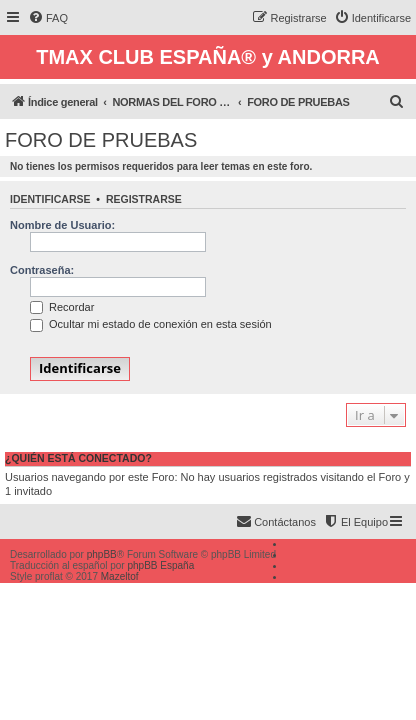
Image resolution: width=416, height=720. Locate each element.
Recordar (62, 307)
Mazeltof (120, 576)
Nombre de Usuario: (62, 225)
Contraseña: (42, 270)
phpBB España (160, 565)
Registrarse (144, 199)
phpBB (102, 554)
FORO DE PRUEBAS (101, 140)
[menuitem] (48, 18)
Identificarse (50, 199)
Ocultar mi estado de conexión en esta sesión (151, 324)
